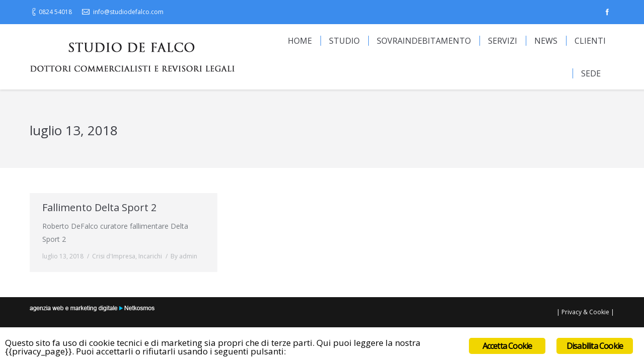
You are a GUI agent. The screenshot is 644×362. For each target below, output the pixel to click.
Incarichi (150, 256)
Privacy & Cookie (585, 312)
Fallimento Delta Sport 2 (99, 207)
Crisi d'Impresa (114, 256)
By (184, 256)
